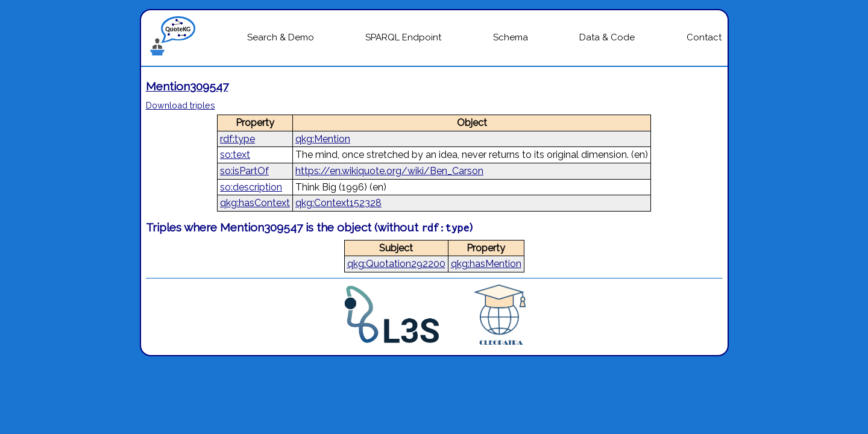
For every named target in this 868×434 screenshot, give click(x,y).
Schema (511, 37)
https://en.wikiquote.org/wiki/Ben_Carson (389, 171)
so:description (251, 187)
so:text (235, 155)
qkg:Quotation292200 (396, 264)
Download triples (181, 105)
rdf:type (237, 139)
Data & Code (607, 37)
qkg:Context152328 (338, 203)
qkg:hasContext (255, 203)
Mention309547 (187, 86)
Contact (704, 37)
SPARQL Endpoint (403, 37)
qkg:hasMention (486, 264)
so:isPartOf (244, 171)
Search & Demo (281, 37)
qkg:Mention (323, 139)
